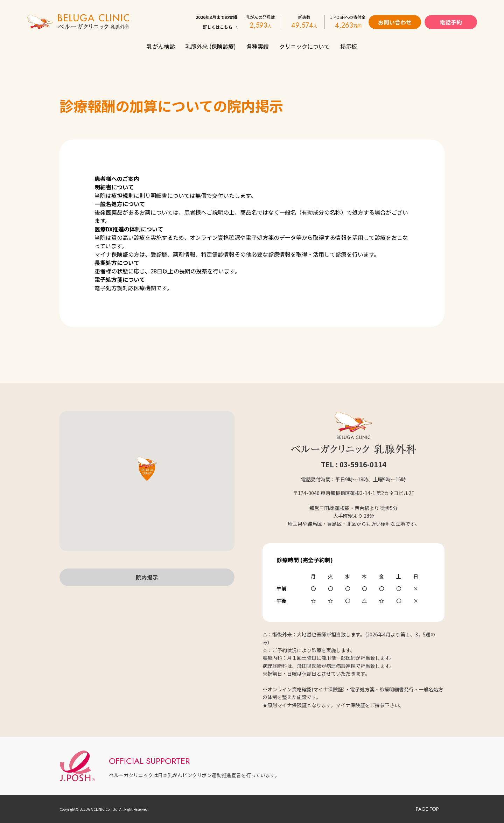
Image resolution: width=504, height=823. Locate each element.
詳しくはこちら (218, 27)
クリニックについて (304, 46)
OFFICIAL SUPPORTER (149, 761)
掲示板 (349, 46)
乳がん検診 (161, 46)
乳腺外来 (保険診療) (211, 46)
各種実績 (258, 46)
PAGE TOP (427, 809)
